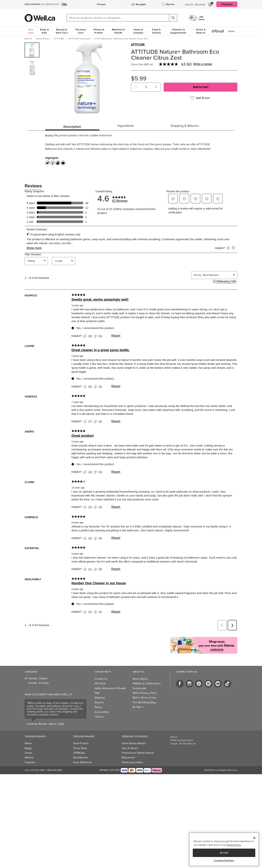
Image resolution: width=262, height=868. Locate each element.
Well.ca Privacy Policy (145, 685)
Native (28, 735)
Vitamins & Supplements (178, 31)
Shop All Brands (82, 754)
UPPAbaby (79, 745)
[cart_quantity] (146, 87)
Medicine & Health (118, 31)
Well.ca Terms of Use (144, 689)
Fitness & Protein (99, 31)
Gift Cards (100, 675)
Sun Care (31, 31)
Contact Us (101, 671)
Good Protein (81, 735)
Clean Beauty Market (134, 735)
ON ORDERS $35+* (42, 4)
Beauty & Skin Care (62, 31)
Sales (232, 31)
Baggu (28, 740)
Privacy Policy (234, 845)
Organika (30, 754)
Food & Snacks (156, 31)
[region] (224, 849)
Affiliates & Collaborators (147, 675)
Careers (99, 708)
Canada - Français (39, 675)
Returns (99, 694)
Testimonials (139, 680)
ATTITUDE (138, 45)
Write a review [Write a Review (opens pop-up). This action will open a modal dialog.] (203, 64)
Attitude (29, 749)
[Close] (254, 838)
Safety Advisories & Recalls (110, 680)
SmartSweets (81, 749)
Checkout (227, 4)
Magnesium (128, 749)
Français (101, 4)
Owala (28, 745)
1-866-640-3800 (54, 762)
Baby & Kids (44, 31)
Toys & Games (130, 740)
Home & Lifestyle (138, 31)
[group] (32, 50)
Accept (224, 853)
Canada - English (38, 670)
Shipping (100, 689)
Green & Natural (201, 31)
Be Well (138, 699)
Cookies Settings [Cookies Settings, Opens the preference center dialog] (224, 861)
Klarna (98, 699)
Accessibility (102, 704)
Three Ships (80, 740)
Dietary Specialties (132, 754)
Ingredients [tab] (126, 126)
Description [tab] (72, 127)
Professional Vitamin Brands (138, 745)
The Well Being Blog (144, 694)
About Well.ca (140, 671)
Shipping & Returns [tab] (185, 126)
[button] (136, 87)
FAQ (97, 685)
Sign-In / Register (195, 5)
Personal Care (81, 31)
